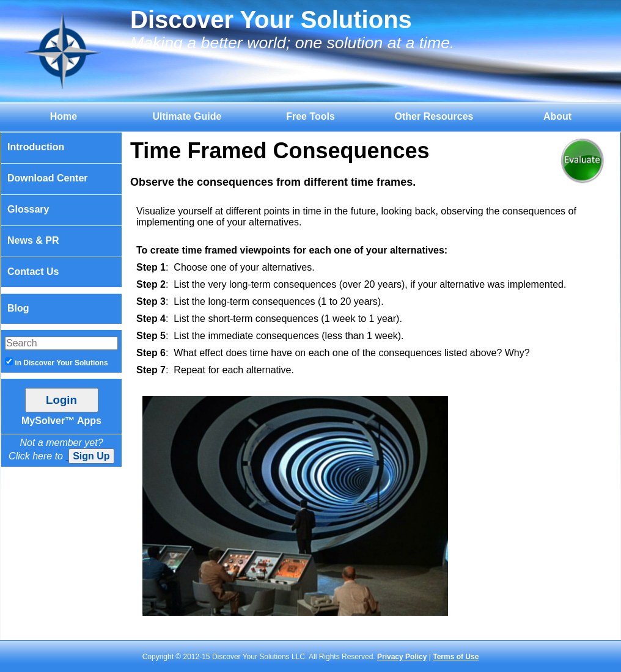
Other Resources (434, 116)
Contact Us (33, 272)
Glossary (28, 209)
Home (64, 116)
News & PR (33, 240)
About (557, 116)
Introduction (36, 147)
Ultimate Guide (187, 116)
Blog (18, 308)
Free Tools (310, 116)
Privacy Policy (402, 657)
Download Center (48, 178)
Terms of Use (456, 657)
